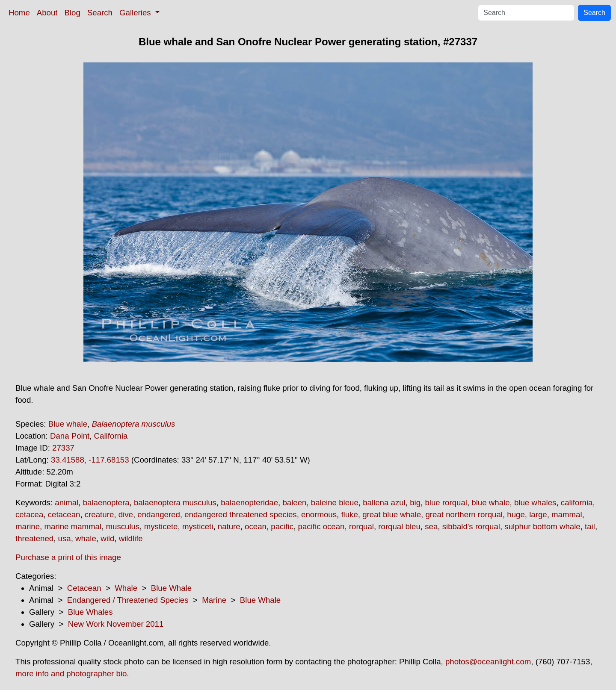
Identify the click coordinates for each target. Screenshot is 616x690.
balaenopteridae (249, 503)
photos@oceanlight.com (488, 662)
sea (431, 526)
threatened (34, 538)
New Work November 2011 (116, 624)
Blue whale (68, 424)
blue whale (490, 503)
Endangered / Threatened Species (128, 600)
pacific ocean (321, 526)
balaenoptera (106, 503)
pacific (282, 526)
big (415, 503)
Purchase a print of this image (68, 557)
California (111, 436)
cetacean (64, 515)
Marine (214, 600)
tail (590, 526)
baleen (294, 503)
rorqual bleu (399, 526)
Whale (126, 588)
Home (19, 13)
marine (28, 526)
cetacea (29, 515)
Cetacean (84, 588)
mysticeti (198, 526)
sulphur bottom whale (542, 526)
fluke (349, 515)
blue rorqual (446, 503)
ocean (256, 526)
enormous (319, 515)
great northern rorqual (464, 515)
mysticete (161, 526)
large (538, 515)
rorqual (361, 526)
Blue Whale (171, 588)
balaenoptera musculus (175, 503)
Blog (73, 13)
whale (86, 538)
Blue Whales (90, 612)
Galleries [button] (136, 13)
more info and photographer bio (71, 674)
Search (100, 13)
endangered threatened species (240, 515)
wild (107, 538)
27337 (63, 448)
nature (229, 526)
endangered (159, 515)
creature (99, 515)
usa (65, 538)
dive (126, 515)
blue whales (535, 503)
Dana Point (70, 436)
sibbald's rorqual (471, 526)
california (577, 503)
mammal (567, 515)
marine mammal (73, 526)
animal (67, 503)
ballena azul (384, 503)
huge (516, 515)
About (47, 13)
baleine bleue (335, 503)
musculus (123, 526)
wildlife (131, 538)
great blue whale (392, 515)
